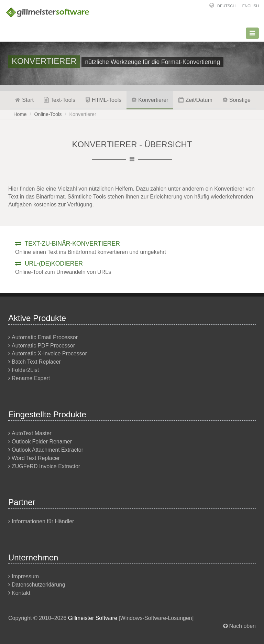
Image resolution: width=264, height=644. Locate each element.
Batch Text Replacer (36, 362)
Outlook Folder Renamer (42, 442)
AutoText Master (32, 433)
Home (20, 114)
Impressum (25, 576)
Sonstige (237, 100)
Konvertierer (150, 100)
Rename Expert (31, 378)
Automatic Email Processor (45, 337)
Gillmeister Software (93, 618)
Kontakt (21, 593)
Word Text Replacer (36, 458)
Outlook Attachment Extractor (47, 450)
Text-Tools (60, 100)
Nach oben (243, 626)
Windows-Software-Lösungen (156, 618)
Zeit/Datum (195, 100)
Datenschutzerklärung (38, 585)
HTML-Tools (103, 100)
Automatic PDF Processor (43, 346)
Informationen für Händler (43, 521)
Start (24, 100)
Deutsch (226, 6)
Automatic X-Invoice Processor (49, 353)
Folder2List (25, 370)
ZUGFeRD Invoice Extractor (46, 466)
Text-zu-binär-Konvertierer (68, 244)
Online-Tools (48, 114)
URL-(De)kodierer (49, 264)
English (251, 6)
